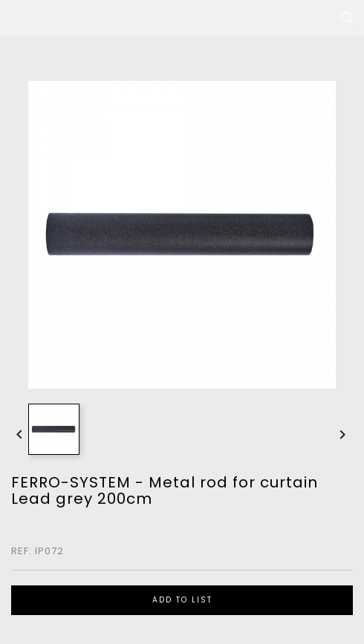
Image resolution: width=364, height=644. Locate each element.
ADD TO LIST (182, 600)
